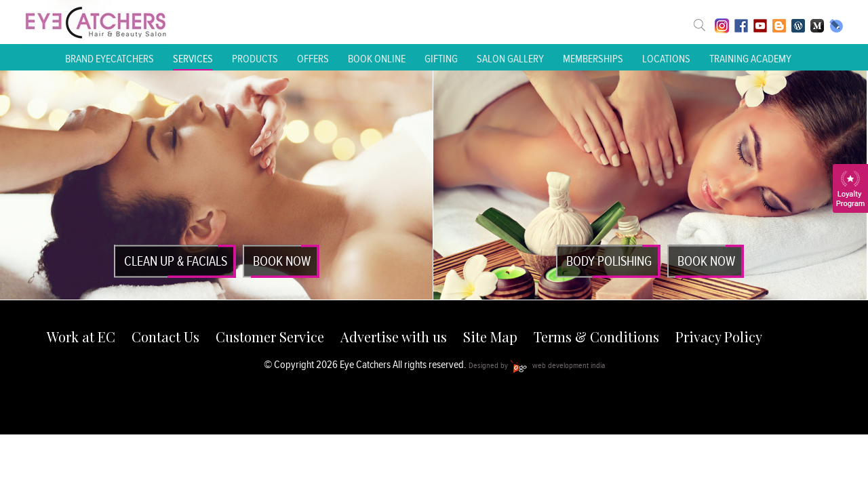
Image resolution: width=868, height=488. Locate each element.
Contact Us (165, 337)
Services (193, 59)
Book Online (377, 59)
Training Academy (750, 59)
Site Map (490, 337)
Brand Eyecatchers (110, 59)
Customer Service (270, 337)
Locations (666, 59)
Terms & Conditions (596, 337)
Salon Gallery (510, 59)
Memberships (593, 59)
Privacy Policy (719, 337)
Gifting (441, 59)
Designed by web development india (537, 365)
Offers (313, 59)
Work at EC (81, 337)
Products (255, 59)
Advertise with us (394, 337)
